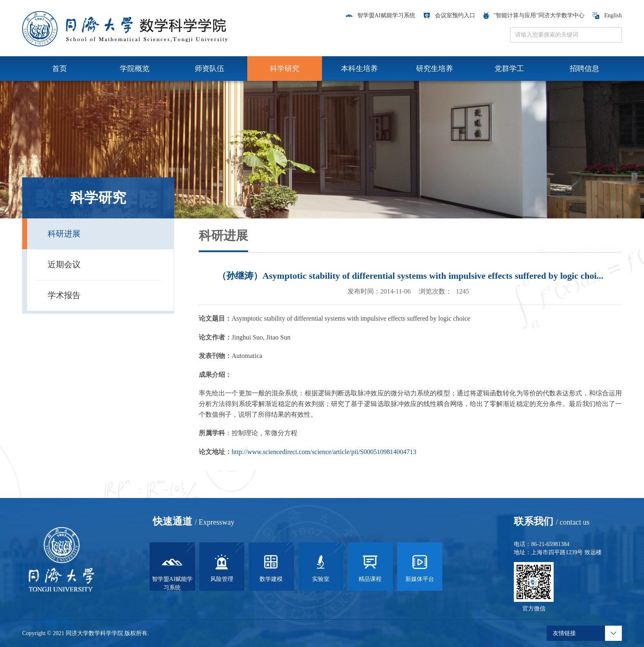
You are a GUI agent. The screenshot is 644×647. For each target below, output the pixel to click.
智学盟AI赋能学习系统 (381, 15)
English (607, 15)
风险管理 (222, 571)
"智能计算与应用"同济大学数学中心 (534, 15)
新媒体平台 (420, 571)
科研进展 (610, 238)
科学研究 (285, 69)
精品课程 (370, 571)
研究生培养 (435, 69)
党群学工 (509, 69)
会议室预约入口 (449, 15)
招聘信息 (584, 69)
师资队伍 (209, 69)
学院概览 (135, 69)
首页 (60, 69)
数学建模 (271, 571)
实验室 (321, 571)
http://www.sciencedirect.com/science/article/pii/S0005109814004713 (324, 452)
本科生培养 (359, 69)
